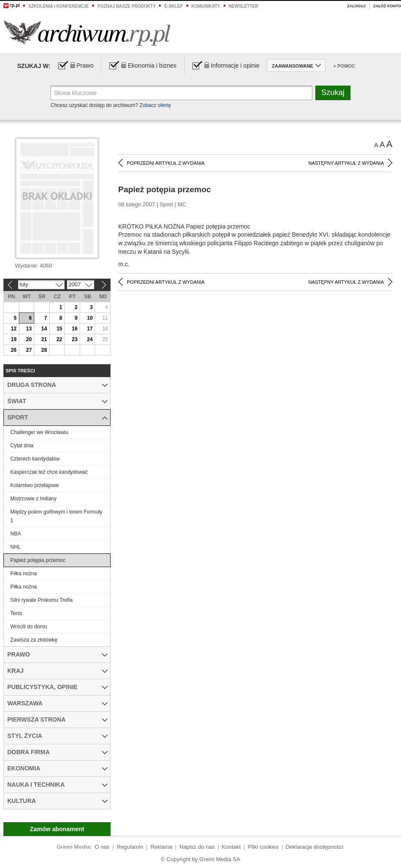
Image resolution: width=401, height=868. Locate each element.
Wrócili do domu (29, 627)
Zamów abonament (57, 829)
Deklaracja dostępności (314, 847)
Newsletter (244, 6)
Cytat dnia (22, 446)
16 (74, 329)
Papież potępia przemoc (38, 560)
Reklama (161, 847)
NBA (16, 534)
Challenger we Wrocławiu (39, 432)
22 (59, 339)
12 (13, 329)
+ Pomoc (344, 66)
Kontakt (231, 847)
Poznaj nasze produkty (126, 6)
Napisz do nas (197, 847)
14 (44, 329)
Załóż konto (387, 6)
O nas (102, 847)
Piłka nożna (24, 574)
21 (44, 339)
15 (59, 329)
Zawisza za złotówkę (34, 640)
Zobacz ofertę (155, 105)
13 (29, 329)
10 (90, 318)
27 (29, 350)
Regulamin (130, 847)
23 (74, 339)
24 (90, 339)
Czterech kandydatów (35, 459)
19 (13, 339)
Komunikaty (206, 6)
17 (90, 329)
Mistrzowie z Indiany (33, 499)
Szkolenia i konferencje (58, 6)
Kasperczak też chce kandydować (49, 472)
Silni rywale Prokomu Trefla (41, 600)
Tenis (16, 613)
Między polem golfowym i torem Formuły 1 (56, 516)
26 (13, 350)
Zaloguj (356, 6)
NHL (15, 547)
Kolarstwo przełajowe (34, 485)
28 (44, 350)
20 (29, 339)
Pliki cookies (263, 847)
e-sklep (173, 6)
